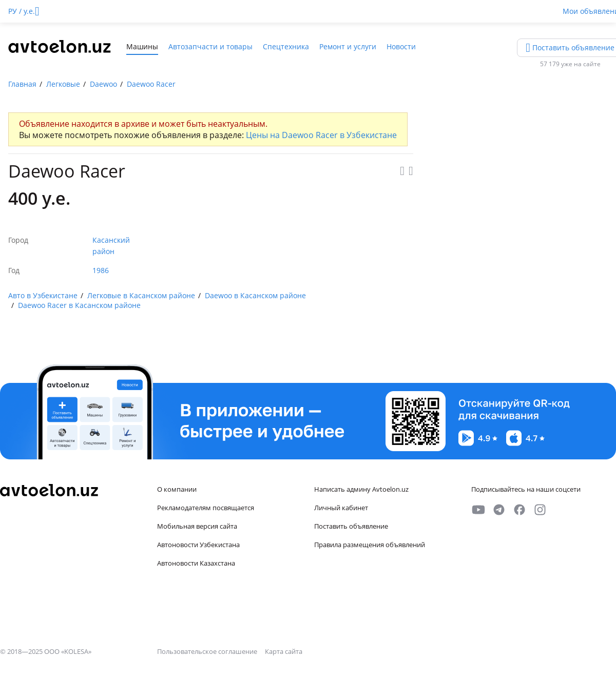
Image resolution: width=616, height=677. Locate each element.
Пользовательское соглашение (208, 651)
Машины (142, 46)
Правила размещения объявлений (370, 545)
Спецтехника (286, 46)
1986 (101, 270)
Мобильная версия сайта (197, 526)
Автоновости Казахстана (196, 563)
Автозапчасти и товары (210, 46)
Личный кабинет (341, 508)
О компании (177, 489)
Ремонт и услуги (348, 46)
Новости (401, 46)
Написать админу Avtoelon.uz (361, 489)
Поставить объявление (351, 526)
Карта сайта (284, 651)
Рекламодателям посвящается (206, 508)
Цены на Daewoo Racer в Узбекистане (321, 135)
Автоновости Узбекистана (198, 545)
